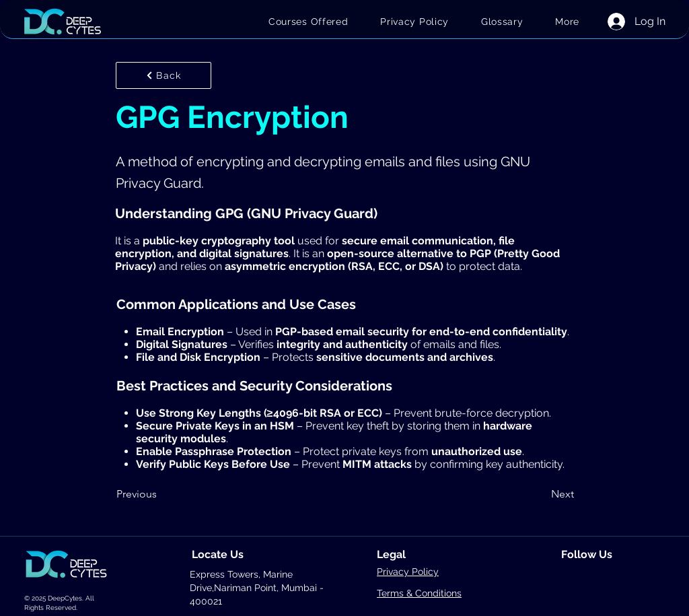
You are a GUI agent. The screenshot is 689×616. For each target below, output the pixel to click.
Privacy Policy (408, 572)
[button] (567, 22)
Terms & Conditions (419, 593)
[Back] (164, 75)
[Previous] (161, 494)
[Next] (540, 494)
